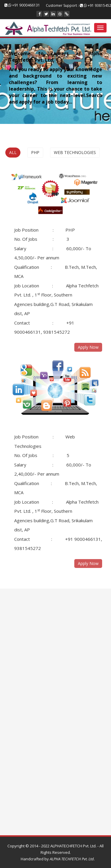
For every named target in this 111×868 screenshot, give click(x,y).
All (13, 152)
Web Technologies (75, 152)
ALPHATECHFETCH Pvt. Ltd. (73, 846)
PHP (35, 152)
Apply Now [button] (88, 563)
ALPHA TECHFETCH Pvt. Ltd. (72, 859)
